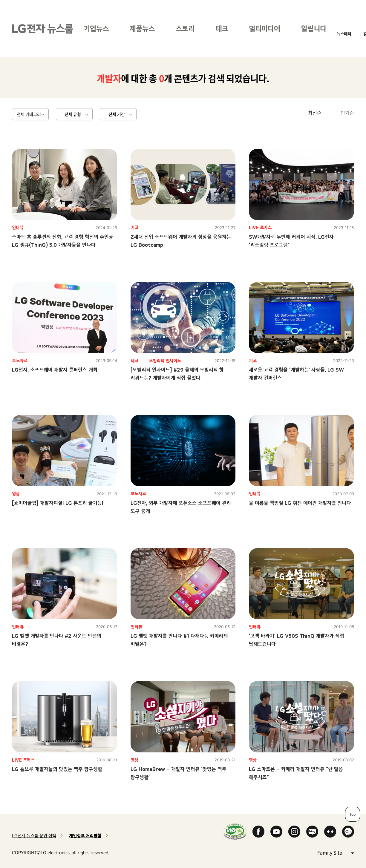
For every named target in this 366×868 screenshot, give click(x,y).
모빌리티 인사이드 (165, 361)
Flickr (330, 832)
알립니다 (314, 29)
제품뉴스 (142, 29)
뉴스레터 (344, 34)
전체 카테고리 (29, 114)
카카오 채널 (348, 832)
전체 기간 (117, 114)
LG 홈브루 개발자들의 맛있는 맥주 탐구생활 (57, 769)
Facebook (258, 832)
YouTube (276, 832)
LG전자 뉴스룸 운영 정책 (34, 836)
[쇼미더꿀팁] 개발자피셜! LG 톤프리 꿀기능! (58, 503)
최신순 (315, 113)
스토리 (185, 29)
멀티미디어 (265, 29)
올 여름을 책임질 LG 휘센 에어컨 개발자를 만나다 (300, 503)
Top (353, 814)
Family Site (336, 852)
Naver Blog (312, 832)
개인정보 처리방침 (85, 836)
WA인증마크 (235, 831)
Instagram (294, 832)
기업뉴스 (96, 29)
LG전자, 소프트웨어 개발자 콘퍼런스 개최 (55, 370)
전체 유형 (73, 114)
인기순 (347, 113)
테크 (222, 29)
